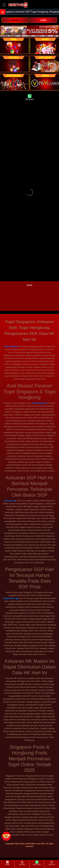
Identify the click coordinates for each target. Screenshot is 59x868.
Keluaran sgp (10, 501)
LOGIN (43, 20)
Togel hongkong (39, 403)
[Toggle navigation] (4, 5)
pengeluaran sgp (11, 598)
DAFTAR (15, 20)
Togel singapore (11, 346)
